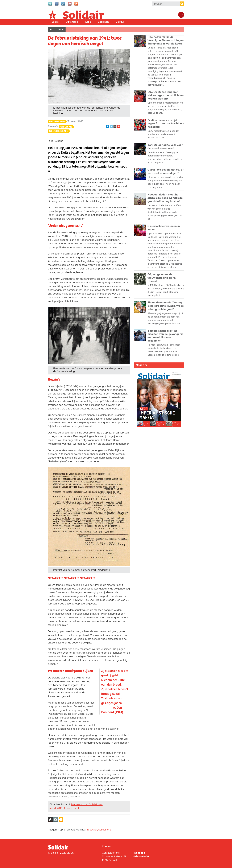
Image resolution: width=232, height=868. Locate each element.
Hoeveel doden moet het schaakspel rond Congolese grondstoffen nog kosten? (165, 198)
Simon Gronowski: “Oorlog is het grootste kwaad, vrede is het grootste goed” (166, 306)
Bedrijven (103, 22)
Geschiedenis (59, 131)
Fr (181, 15)
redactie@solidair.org (99, 830)
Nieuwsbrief (142, 856)
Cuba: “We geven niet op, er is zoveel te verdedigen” (165, 171)
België (55, 22)
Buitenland (72, 22)
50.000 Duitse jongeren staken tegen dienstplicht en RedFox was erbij (166, 95)
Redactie (140, 853)
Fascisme (66, 127)
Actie (88, 22)
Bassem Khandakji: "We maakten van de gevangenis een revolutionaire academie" (165, 336)
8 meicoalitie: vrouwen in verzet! (164, 228)
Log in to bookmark (50, 820)
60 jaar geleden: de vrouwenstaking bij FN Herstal (162, 278)
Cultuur (120, 22)
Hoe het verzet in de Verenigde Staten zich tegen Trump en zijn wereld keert (166, 40)
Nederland (57, 122)
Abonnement (71, 808)
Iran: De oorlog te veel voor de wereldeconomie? (165, 147)
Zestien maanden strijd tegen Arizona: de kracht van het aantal (166, 124)
